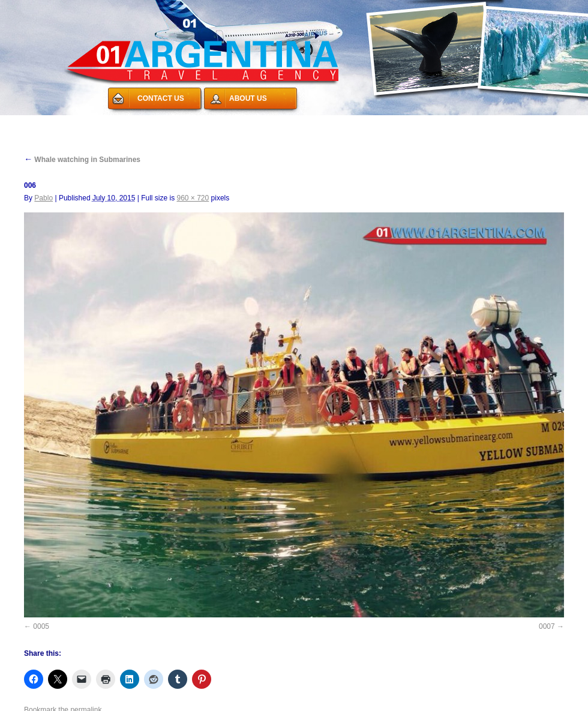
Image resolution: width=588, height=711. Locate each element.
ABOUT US (248, 98)
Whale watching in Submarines (82, 160)
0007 (547, 626)
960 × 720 (193, 198)
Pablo (43, 198)
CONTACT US (161, 98)
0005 (41, 626)
